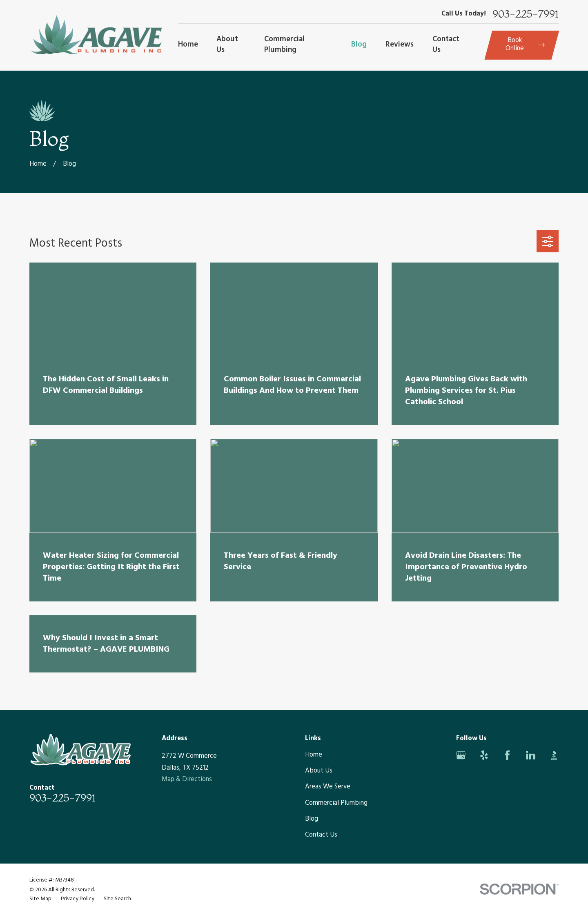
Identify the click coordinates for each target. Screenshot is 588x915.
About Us (319, 771)
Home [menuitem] (188, 45)
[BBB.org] (554, 755)
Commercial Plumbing (336, 803)
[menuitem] (40, 899)
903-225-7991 (526, 14)
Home (314, 755)
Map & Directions (187, 779)
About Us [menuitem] (227, 45)
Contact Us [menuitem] (446, 45)
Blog (312, 819)
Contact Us (321, 835)
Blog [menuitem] (359, 45)
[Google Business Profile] (461, 755)
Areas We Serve (328, 787)
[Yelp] (484, 755)
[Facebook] (507, 755)
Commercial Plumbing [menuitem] (284, 45)
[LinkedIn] (531, 755)
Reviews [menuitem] (400, 45)
